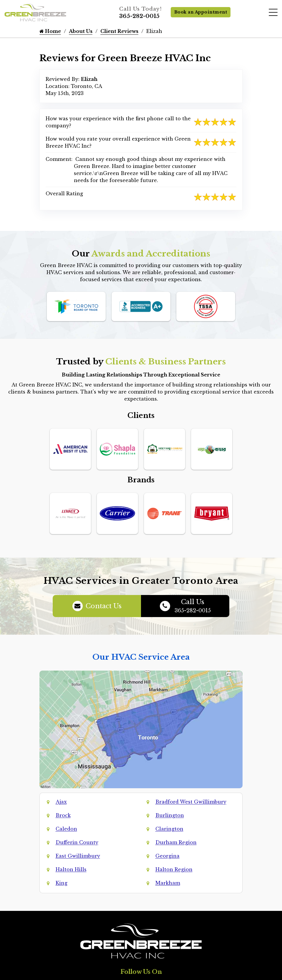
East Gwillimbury (78, 856)
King (62, 883)
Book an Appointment (201, 12)
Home (50, 31)
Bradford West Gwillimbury (191, 802)
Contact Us (97, 606)
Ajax (61, 802)
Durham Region (176, 842)
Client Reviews (119, 31)
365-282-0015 (139, 16)
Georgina (167, 856)
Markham (168, 883)
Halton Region (174, 869)
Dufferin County (77, 842)
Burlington (170, 815)
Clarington (169, 829)
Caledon (66, 829)
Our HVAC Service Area (141, 657)
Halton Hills (71, 869)
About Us (81, 31)
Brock (63, 815)
